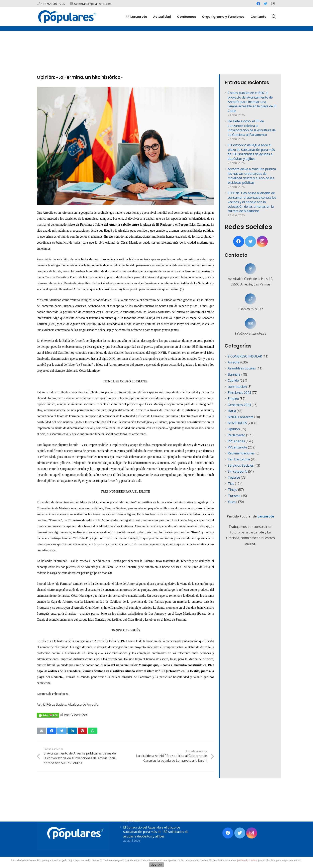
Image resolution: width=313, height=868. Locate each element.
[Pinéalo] (82, 731)
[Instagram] (273, 4)
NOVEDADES (237, 423)
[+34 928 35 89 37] (250, 299)
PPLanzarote (237, 447)
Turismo (234, 496)
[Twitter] (265, 4)
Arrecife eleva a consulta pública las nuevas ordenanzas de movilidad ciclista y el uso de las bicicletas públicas (252, 176)
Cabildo (233, 380)
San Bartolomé (239, 459)
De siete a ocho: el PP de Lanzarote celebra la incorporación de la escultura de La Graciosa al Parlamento (252, 128)
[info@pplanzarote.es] (250, 323)
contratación (237, 387)
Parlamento (237, 435)
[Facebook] (258, 4)
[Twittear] (62, 731)
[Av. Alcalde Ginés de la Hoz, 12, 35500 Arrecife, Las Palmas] (250, 269)
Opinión (234, 429)
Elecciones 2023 (239, 393)
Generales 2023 (239, 405)
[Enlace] (67, 17)
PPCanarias (236, 441)
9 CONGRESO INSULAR (245, 356)
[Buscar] (274, 17)
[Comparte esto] (52, 731)
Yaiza (232, 502)
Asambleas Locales (242, 368)
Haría (232, 411)
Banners (234, 374)
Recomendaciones (241, 453)
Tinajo (233, 490)
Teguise (234, 477)
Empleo (233, 399)
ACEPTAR (156, 865)
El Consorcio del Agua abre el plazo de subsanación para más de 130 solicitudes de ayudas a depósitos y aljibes (251, 152)
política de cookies (247, 860)
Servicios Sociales (241, 465)
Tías (231, 484)
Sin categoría (238, 471)
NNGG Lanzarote (241, 417)
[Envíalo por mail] (42, 731)
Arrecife (234, 362)
